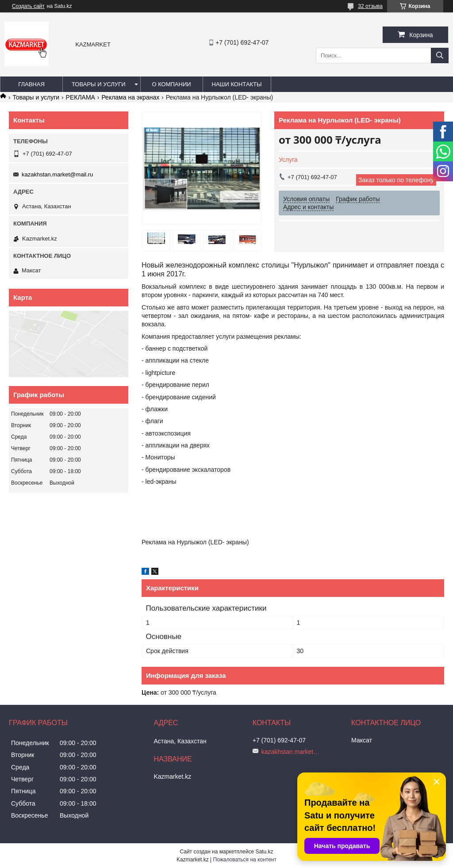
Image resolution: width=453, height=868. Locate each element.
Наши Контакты (237, 84)
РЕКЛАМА (81, 97)
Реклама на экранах (130, 97)
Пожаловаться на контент (245, 860)
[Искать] (440, 55)
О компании (171, 84)
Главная (31, 84)
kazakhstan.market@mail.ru (57, 174)
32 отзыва (370, 6)
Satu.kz (264, 852)
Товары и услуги (99, 84)
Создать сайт (28, 6)
